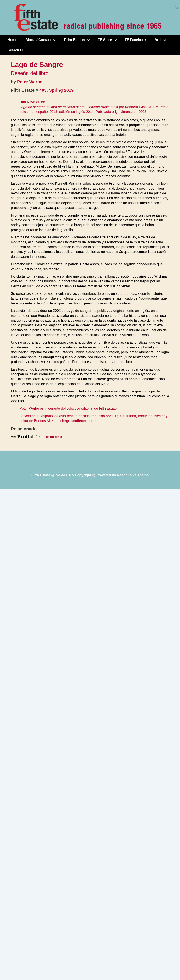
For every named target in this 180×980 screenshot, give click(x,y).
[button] (177, 9)
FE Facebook (135, 40)
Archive (161, 40)
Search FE (16, 50)
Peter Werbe (30, 82)
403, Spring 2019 (56, 90)
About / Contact (41, 40)
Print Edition (78, 40)
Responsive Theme (133, 475)
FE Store (108, 40)
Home (12, 40)
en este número (50, 437)
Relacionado (24, 429)
